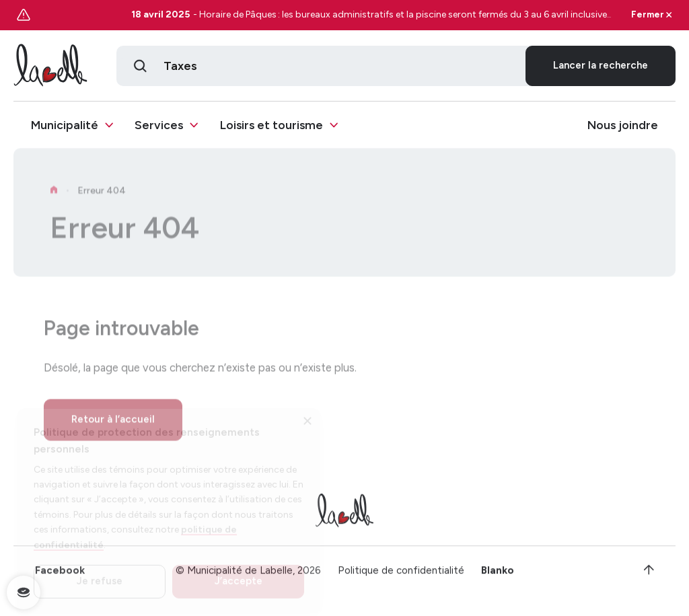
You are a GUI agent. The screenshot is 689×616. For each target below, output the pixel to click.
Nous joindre (623, 126)
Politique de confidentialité (401, 575)
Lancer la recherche (601, 67)
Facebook (60, 575)
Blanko (498, 575)
